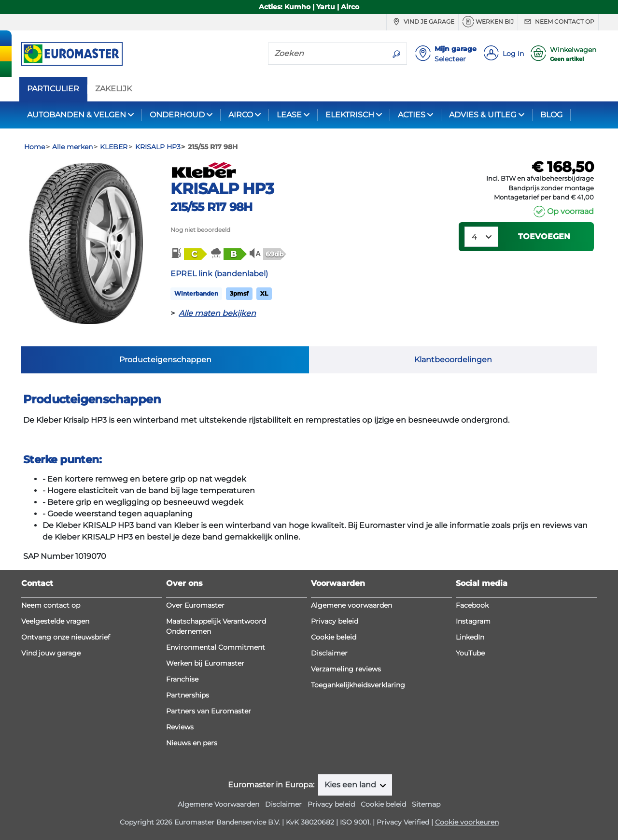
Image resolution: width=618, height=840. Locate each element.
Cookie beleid (334, 637)
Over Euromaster (195, 605)
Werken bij (488, 22)
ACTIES (412, 115)
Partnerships (188, 695)
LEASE (289, 115)
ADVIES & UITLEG (483, 115)
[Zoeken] (327, 53)
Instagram (473, 621)
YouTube (470, 653)
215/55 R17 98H (211, 207)
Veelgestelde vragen (55, 621)
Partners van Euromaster (209, 711)
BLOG (551, 115)
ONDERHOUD (177, 115)
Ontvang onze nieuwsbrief (66, 637)
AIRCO (241, 115)
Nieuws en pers (192, 743)
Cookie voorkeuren (467, 822)
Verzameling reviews (346, 669)
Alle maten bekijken (217, 313)
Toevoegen (544, 236)
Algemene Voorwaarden (218, 804)
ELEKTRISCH (350, 115)
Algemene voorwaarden (351, 605)
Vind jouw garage (51, 653)
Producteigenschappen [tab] (165, 360)
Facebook (472, 605)
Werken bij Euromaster (205, 663)
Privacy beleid (335, 621)
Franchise (182, 679)
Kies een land (351, 785)
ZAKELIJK (113, 89)
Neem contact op (558, 22)
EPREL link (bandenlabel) (219, 274)
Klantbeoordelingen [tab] (453, 360)
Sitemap (426, 804)
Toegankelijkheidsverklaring (358, 685)
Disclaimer (329, 653)
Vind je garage (422, 22)
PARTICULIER (53, 89)
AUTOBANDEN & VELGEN (77, 115)
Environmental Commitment (216, 647)
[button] (188, 254)
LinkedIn (470, 637)
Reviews (180, 727)
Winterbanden (196, 293)
